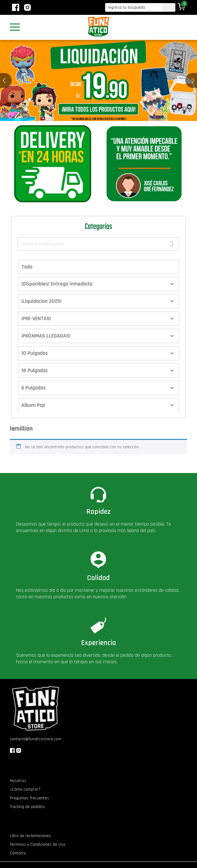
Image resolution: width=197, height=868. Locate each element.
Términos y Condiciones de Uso (38, 844)
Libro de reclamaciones (30, 836)
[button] (193, 80)
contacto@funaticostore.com (36, 739)
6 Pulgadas (34, 388)
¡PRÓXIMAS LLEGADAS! (46, 336)
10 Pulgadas (35, 353)
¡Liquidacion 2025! (41, 301)
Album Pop (33, 405)
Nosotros (18, 781)
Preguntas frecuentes (30, 798)
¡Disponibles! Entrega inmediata (57, 284)
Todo (27, 267)
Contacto (18, 853)
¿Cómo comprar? (25, 789)
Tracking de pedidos (27, 807)
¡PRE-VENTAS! (36, 318)
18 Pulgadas (35, 370)
